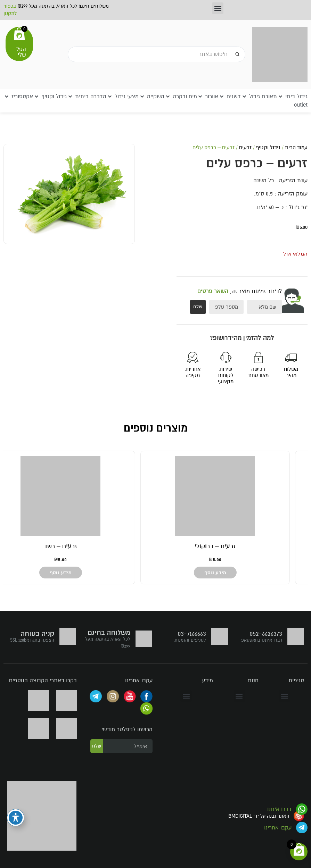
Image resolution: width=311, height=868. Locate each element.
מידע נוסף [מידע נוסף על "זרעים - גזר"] (233, 573)
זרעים (245, 148)
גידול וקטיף (268, 148)
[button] (218, 8)
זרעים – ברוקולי (78, 546)
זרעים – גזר (233, 546)
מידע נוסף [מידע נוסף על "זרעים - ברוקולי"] (78, 573)
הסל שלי (21, 52)
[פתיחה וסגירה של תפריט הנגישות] (16, 818)
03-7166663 (192, 633)
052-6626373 (266, 633)
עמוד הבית (296, 148)
